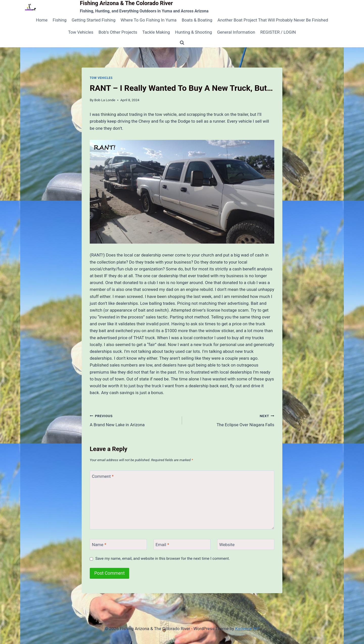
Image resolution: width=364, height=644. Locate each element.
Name (99, 545)
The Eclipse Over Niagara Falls (230, 420)
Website (227, 545)
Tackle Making (156, 32)
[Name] (118, 544)
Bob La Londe (105, 100)
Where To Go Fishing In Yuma (149, 20)
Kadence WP (247, 629)
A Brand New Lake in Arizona (134, 420)
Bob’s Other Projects (118, 32)
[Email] (182, 544)
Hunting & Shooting (194, 32)
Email (162, 545)
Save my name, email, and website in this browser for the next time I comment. (163, 559)
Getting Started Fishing (93, 20)
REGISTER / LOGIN (278, 32)
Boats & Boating (197, 20)
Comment (103, 476)
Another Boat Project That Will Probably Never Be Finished (273, 20)
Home (42, 20)
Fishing (60, 20)
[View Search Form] (182, 43)
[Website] (246, 544)
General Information (236, 32)
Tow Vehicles (81, 32)
